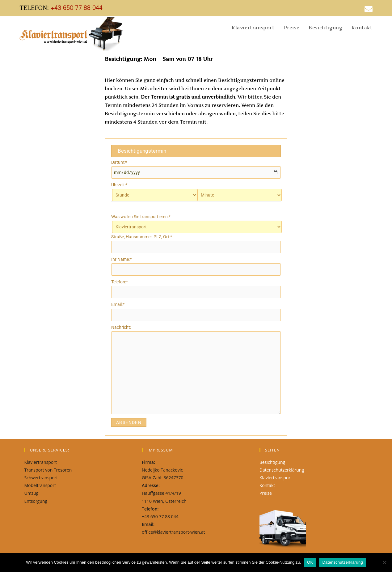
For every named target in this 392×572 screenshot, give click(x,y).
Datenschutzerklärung (282, 470)
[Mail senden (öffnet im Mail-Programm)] (366, 9)
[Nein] (384, 562)
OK (310, 562)
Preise (266, 493)
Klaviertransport (276, 478)
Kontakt (267, 485)
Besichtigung (272, 462)
